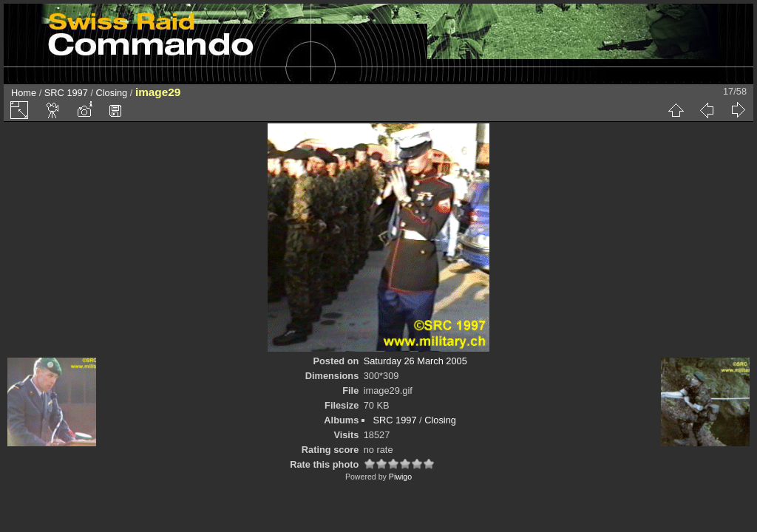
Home (24, 93)
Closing (112, 93)
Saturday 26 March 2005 (415, 361)
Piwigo (400, 477)
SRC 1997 (66, 93)
